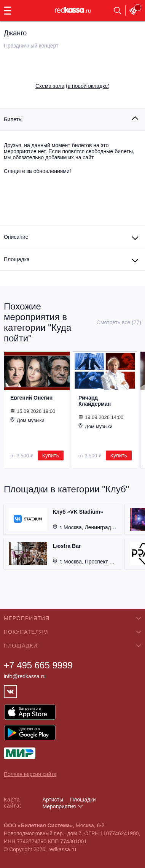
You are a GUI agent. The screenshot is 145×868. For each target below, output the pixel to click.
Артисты (53, 800)
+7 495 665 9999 (38, 665)
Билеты (13, 119)
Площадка (17, 259)
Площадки (83, 800)
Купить (51, 455)
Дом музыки (27, 420)
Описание (16, 237)
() (72, 86)
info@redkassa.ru (25, 676)
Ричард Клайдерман (95, 401)
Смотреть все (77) (119, 322)
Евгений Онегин (31, 398)
